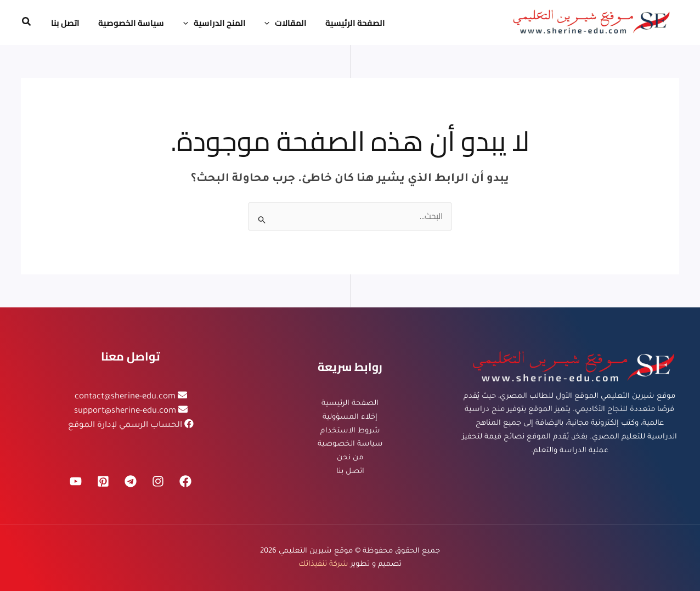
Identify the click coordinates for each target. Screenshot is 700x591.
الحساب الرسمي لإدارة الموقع (125, 426)
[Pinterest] (103, 481)
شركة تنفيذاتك (323, 564)
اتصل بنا (350, 472)
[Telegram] (131, 481)
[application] (261, 23)
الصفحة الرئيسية (350, 404)
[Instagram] (158, 481)
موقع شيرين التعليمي (316, 551)
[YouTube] (76, 481)
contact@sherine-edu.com (125, 397)
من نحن (350, 458)
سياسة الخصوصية (350, 444)
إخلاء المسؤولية (350, 417)
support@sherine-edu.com (125, 411)
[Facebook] (185, 481)
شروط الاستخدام (350, 431)
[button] (26, 23)
